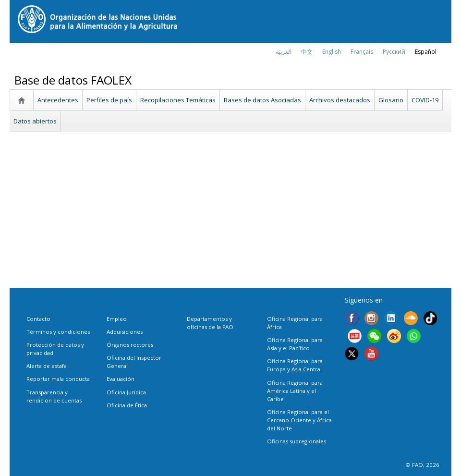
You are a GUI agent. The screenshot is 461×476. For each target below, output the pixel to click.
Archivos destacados (340, 100)
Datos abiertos (35, 121)
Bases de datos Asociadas (262, 100)
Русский (394, 52)
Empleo (117, 319)
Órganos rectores (130, 345)
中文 (307, 52)
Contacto (38, 319)
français (362, 52)
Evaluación (121, 379)
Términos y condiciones (58, 332)
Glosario (391, 100)
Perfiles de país (109, 100)
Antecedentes (58, 100)
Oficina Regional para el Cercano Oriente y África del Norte (299, 420)
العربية (284, 52)
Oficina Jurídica (126, 392)
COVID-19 (425, 100)
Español (426, 52)
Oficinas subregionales (297, 441)
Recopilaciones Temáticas (178, 100)
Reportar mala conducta (58, 379)
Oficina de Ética (127, 405)
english (332, 52)
